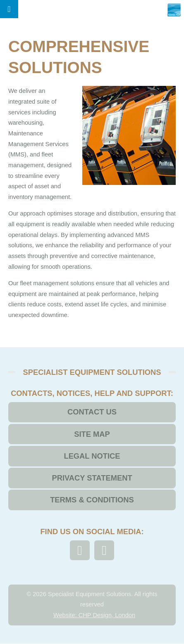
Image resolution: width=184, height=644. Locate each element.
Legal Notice (92, 456)
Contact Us (92, 412)
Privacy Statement (92, 478)
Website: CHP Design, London (94, 615)
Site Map (92, 434)
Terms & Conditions (92, 500)
